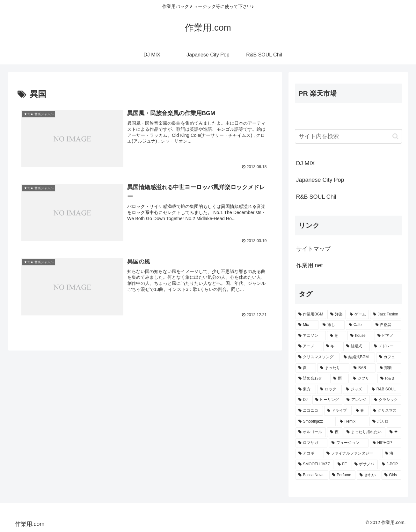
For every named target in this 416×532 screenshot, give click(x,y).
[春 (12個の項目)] (361, 411)
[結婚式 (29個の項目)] (357, 346)
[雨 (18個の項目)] (339, 379)
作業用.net (310, 265)
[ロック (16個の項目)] (329, 389)
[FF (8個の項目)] (343, 464)
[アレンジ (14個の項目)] (357, 400)
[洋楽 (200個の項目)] (336, 314)
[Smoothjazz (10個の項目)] (316, 422)
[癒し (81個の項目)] (332, 325)
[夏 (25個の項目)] (306, 368)
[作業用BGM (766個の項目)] (311, 314)
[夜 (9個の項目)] (335, 432)
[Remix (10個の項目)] (353, 422)
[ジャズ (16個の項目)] (355, 389)
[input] (348, 136)
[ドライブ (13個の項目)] (338, 411)
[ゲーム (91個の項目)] (358, 314)
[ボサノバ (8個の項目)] (365, 464)
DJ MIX (306, 163)
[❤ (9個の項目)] (394, 432)
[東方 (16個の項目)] (306, 389)
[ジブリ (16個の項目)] (363, 379)
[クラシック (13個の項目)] (386, 400)
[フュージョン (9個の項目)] (349, 443)
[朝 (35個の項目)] (337, 336)
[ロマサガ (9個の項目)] (312, 443)
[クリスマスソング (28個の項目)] (318, 357)
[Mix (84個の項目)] (307, 325)
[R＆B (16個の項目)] (389, 379)
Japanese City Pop (320, 180)
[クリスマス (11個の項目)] (386, 411)
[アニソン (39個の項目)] (311, 336)
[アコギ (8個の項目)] (309, 454)
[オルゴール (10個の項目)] (311, 432)
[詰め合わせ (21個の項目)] (312, 379)
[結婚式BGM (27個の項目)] (358, 357)
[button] (395, 136)
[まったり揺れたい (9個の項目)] (365, 432)
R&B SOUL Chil (316, 197)
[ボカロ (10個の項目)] (385, 422)
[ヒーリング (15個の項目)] (327, 400)
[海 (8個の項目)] (392, 454)
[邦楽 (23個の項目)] (389, 368)
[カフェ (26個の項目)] (389, 357)
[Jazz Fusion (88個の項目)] (386, 314)
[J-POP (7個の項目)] (390, 464)
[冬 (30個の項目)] (333, 346)
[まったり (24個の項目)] (333, 368)
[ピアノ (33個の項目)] (388, 336)
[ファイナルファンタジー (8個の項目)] (352, 454)
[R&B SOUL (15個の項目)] (385, 389)
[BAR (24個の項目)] (363, 368)
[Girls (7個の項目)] (391, 475)
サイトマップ (313, 249)
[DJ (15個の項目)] (303, 400)
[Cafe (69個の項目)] (358, 325)
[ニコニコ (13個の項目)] (309, 411)
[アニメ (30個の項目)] (309, 346)
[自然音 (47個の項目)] (387, 325)
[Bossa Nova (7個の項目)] (312, 475)
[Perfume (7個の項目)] (343, 475)
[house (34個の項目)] (360, 336)
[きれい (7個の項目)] (368, 475)
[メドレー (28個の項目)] (386, 346)
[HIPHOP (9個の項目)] (386, 443)
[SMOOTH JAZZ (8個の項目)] (314, 464)
